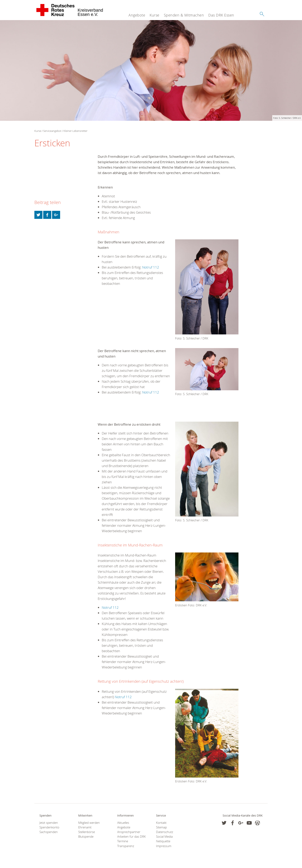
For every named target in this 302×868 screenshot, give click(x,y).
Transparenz (126, 846)
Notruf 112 (151, 267)
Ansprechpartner (129, 832)
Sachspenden (49, 832)
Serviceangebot (52, 131)
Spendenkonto (49, 827)
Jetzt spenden (49, 823)
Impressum (164, 846)
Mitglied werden (89, 823)
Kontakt (161, 823)
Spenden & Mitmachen (184, 15)
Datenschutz (165, 832)
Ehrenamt (85, 827)
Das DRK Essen (221, 15)
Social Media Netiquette (164, 839)
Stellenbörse (87, 832)
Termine (123, 841)
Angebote (137, 15)
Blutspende (86, 837)
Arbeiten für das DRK (131, 837)
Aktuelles (123, 823)
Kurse (155, 15)
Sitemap (161, 827)
